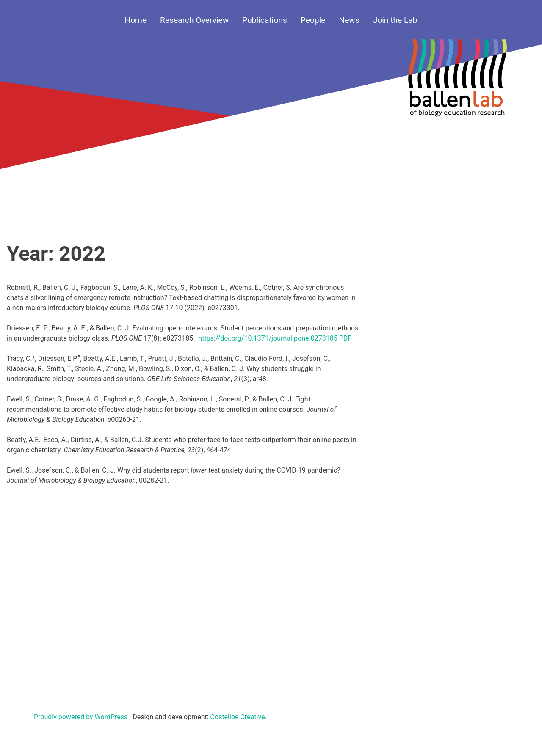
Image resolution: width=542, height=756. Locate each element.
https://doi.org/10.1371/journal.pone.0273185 (268, 338)
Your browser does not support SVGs (457, 83)
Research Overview (194, 20)
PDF (345, 338)
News (349, 20)
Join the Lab (395, 20)
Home (135, 20)
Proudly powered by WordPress (82, 717)
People (313, 20)
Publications (265, 20)
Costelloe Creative (238, 717)
